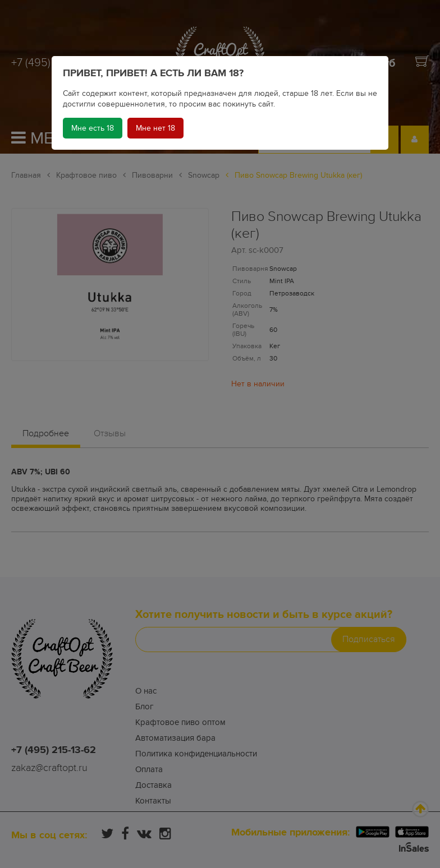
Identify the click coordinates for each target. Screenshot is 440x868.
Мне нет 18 (155, 128)
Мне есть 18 (93, 128)
